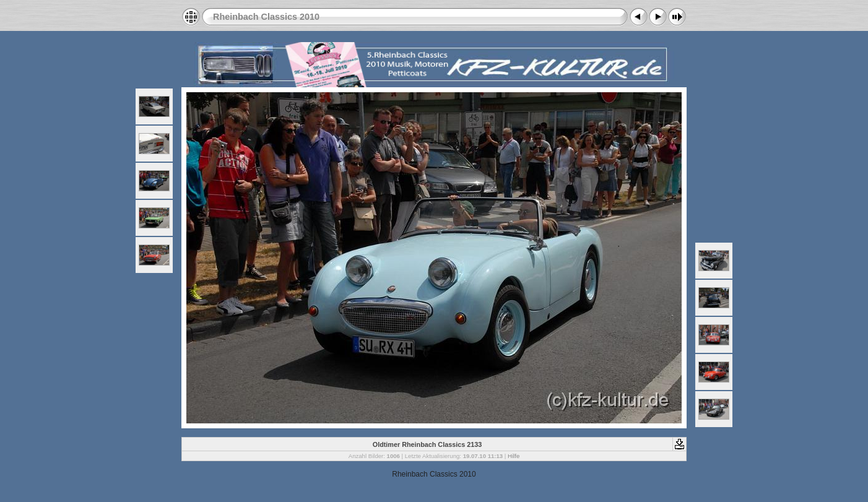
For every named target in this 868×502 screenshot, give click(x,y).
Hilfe (514, 456)
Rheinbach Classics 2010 (266, 17)
